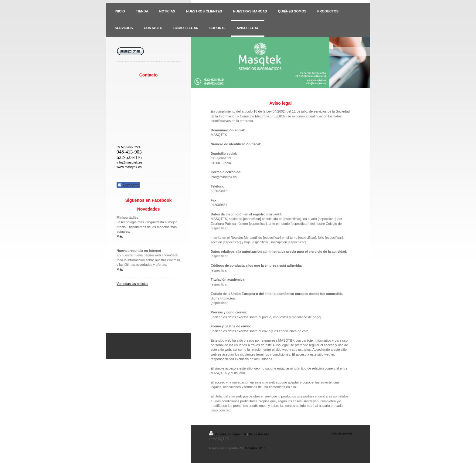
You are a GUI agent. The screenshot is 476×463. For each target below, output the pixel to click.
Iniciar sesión (342, 433)
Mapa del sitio (259, 434)
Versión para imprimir (228, 434)
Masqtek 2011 (255, 448)
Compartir (128, 185)
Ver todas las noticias (132, 284)
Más (120, 236)
